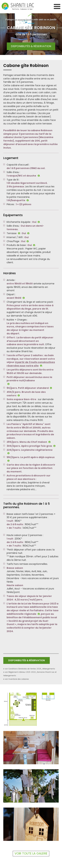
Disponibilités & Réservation (31, 46)
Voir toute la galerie (31, 853)
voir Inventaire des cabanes (17, 679)
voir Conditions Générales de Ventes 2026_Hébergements (30, 669)
